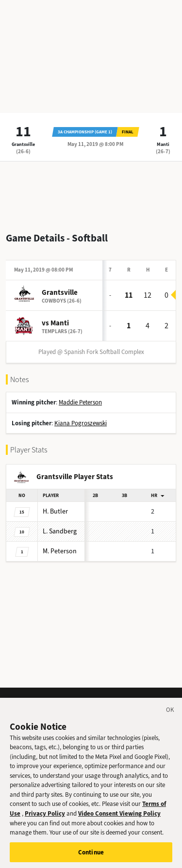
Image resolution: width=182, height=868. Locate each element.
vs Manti (55, 323)
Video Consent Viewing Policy (119, 820)
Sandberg (60, 531)
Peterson (60, 551)
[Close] (170, 718)
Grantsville (23, 144)
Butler (55, 511)
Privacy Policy (45, 820)
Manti (163, 144)
